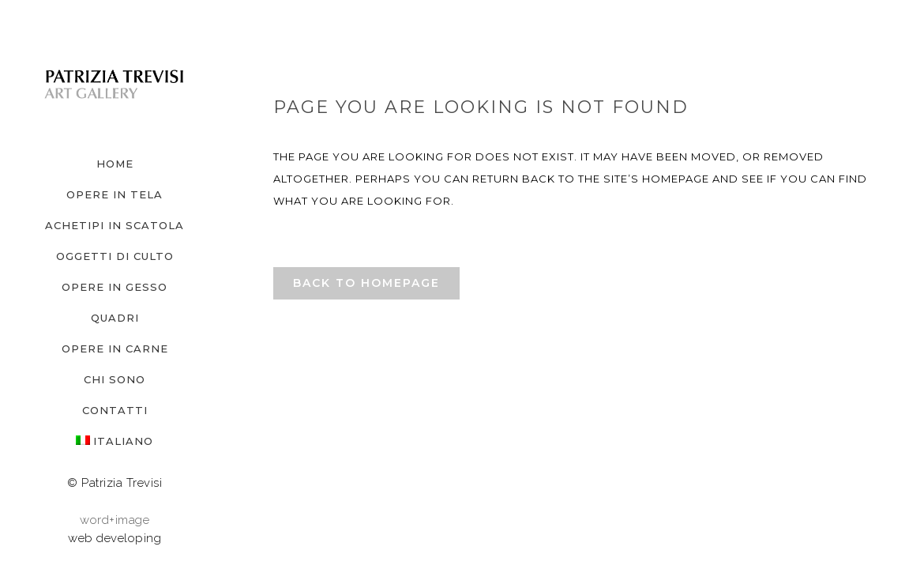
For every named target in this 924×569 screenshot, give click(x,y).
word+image (115, 520)
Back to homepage (366, 283)
